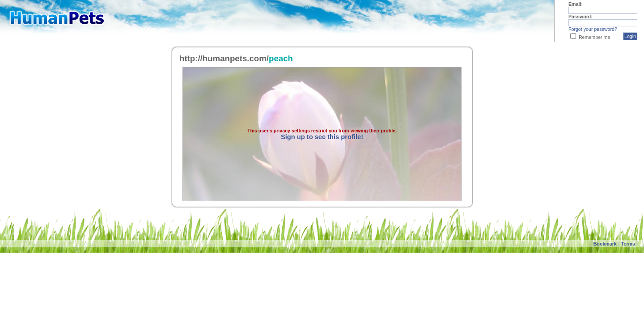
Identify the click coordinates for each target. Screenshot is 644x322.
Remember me (594, 37)
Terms (628, 244)
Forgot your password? (593, 29)
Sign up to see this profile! (322, 137)
